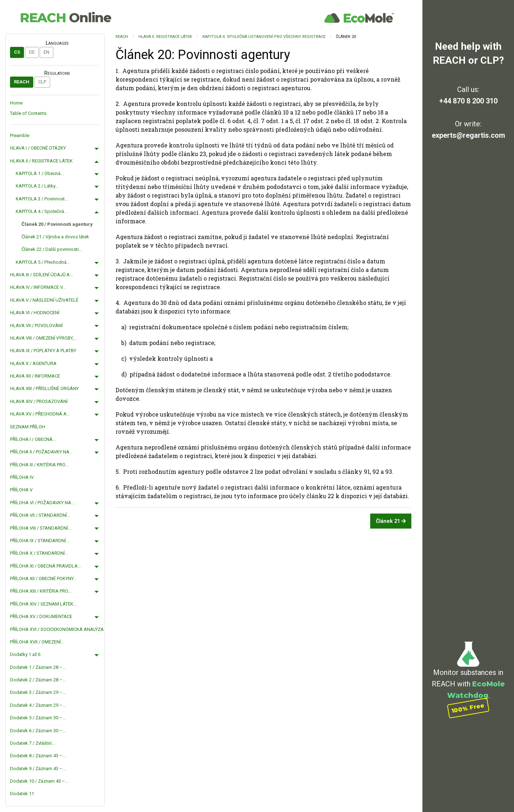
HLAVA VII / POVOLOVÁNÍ (36, 325)
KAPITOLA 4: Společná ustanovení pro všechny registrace (264, 37)
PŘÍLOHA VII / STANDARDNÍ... (40, 515)
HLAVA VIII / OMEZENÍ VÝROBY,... (43, 338)
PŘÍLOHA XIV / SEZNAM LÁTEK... (43, 604)
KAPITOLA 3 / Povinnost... (42, 199)
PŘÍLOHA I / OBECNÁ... (33, 439)
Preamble (20, 135)
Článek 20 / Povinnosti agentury (57, 224)
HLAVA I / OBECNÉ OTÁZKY (38, 148)
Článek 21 (391, 521)
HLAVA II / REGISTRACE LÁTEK (41, 161)
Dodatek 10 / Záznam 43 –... (39, 781)
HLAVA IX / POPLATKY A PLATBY (43, 351)
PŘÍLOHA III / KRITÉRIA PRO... (39, 465)
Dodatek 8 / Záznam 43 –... (38, 756)
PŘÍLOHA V (21, 490)
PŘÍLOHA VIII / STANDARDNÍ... (41, 528)
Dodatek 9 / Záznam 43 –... (38, 769)
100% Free (468, 708)
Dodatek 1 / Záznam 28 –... (38, 667)
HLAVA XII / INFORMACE (35, 376)
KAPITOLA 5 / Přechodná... (43, 262)
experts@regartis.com (468, 135)
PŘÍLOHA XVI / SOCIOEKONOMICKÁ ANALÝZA (57, 629)
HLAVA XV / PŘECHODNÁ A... (40, 414)
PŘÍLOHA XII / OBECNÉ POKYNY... (43, 578)
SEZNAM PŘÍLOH (28, 427)
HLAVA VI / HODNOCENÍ (35, 313)
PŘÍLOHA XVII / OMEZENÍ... (37, 642)
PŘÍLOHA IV (22, 477)
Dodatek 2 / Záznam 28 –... (38, 680)
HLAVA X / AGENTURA (33, 363)
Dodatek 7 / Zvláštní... (32, 743)
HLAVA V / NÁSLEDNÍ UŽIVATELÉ (44, 300)
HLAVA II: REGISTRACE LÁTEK (165, 37)
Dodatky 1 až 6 (25, 654)
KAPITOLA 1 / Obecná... (40, 173)
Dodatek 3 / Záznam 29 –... (38, 692)
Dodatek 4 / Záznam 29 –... (38, 705)
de (32, 52)
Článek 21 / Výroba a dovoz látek (55, 237)
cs (17, 52)
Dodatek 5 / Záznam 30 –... (38, 718)
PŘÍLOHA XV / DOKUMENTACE (41, 616)
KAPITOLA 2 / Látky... (37, 186)
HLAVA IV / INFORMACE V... (38, 287)
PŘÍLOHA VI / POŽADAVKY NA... (42, 503)
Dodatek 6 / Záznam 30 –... (38, 731)
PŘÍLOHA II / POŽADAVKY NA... (41, 452)
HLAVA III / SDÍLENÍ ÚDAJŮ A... (41, 275)
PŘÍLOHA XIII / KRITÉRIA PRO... (41, 591)
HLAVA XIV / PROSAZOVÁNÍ (39, 401)
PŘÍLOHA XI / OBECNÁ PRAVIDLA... (45, 566)
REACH (65, 18)
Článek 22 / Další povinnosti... (52, 249)
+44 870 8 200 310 (468, 101)
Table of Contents (28, 113)
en (46, 52)
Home (16, 103)
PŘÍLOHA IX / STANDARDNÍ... (40, 541)
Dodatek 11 (22, 794)
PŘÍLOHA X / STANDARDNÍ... (39, 553)
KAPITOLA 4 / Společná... (41, 211)
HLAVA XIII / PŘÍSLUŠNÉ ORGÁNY (44, 388)
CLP (42, 82)
